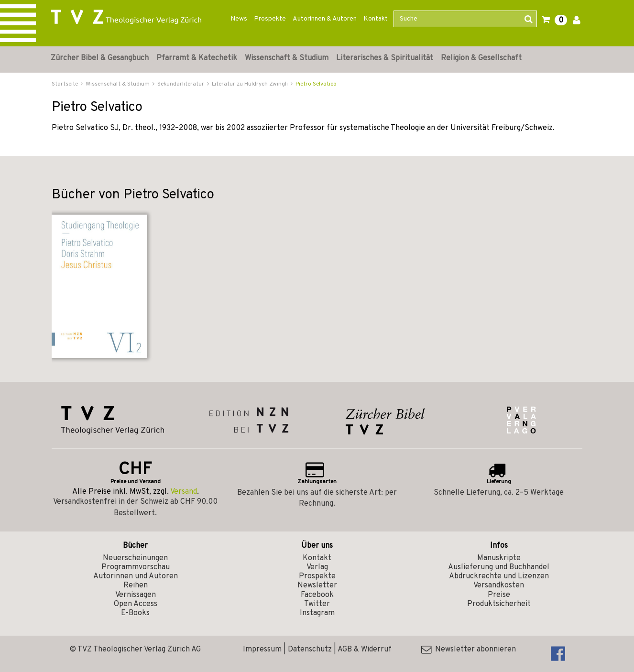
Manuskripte (499, 558)
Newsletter (317, 585)
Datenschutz (310, 650)
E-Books (135, 613)
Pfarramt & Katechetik (197, 58)
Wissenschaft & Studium (287, 58)
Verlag (317, 567)
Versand (184, 492)
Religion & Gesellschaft (481, 58)
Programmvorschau (136, 567)
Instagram (317, 613)
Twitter (317, 604)
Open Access (136, 604)
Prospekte (270, 19)
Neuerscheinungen (135, 558)
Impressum (262, 650)
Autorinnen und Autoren (136, 576)
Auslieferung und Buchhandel (499, 567)
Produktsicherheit (499, 604)
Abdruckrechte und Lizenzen (499, 576)
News (239, 19)
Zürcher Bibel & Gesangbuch (100, 58)
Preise (499, 595)
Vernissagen (136, 595)
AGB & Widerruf (365, 650)
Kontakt (376, 19)
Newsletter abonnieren (469, 650)
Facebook (317, 595)
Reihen (136, 585)
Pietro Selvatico (316, 84)
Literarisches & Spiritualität (385, 58)
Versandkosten (499, 585)
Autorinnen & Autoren (325, 19)
